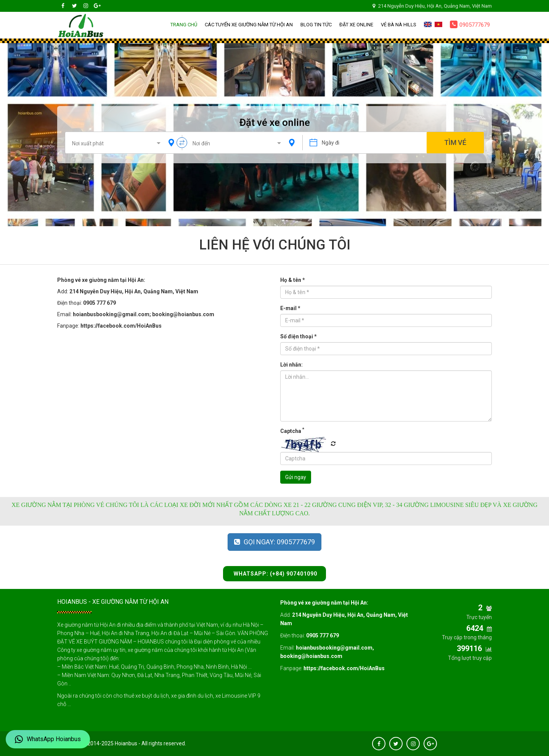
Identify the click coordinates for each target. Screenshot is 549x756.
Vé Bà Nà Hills (399, 25)
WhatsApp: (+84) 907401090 (275, 574)
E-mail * (290, 308)
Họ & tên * (293, 280)
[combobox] (118, 143)
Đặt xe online (356, 25)
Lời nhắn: (291, 365)
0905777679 (470, 24)
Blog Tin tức (316, 25)
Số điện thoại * (299, 336)
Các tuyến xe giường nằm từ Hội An (249, 25)
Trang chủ (184, 25)
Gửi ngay (296, 477)
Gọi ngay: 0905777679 (274, 542)
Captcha (292, 431)
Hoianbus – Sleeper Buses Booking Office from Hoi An (80, 25)
